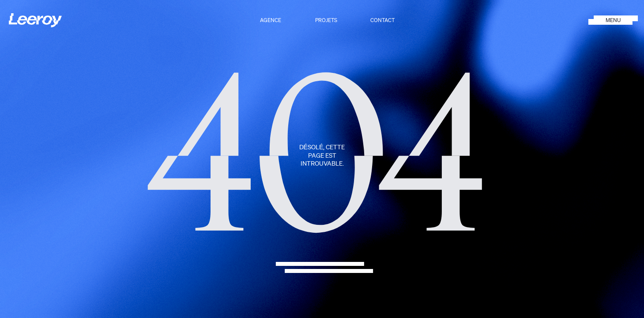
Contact (382, 20)
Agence (271, 20)
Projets (326, 20)
